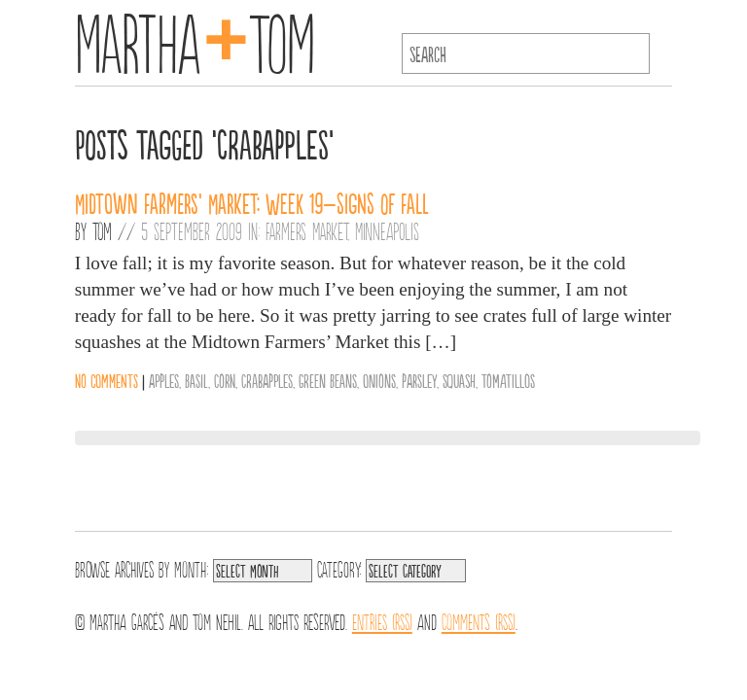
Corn (225, 380)
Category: (339, 568)
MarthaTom (195, 39)
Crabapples (267, 380)
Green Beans (328, 380)
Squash (459, 380)
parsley (419, 380)
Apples (164, 380)
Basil (196, 380)
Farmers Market (306, 230)
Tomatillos (508, 380)
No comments (107, 380)
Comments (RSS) (479, 620)
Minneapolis (387, 230)
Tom (102, 230)
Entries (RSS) (382, 620)
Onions (379, 380)
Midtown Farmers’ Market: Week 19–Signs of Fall (252, 202)
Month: (191, 568)
